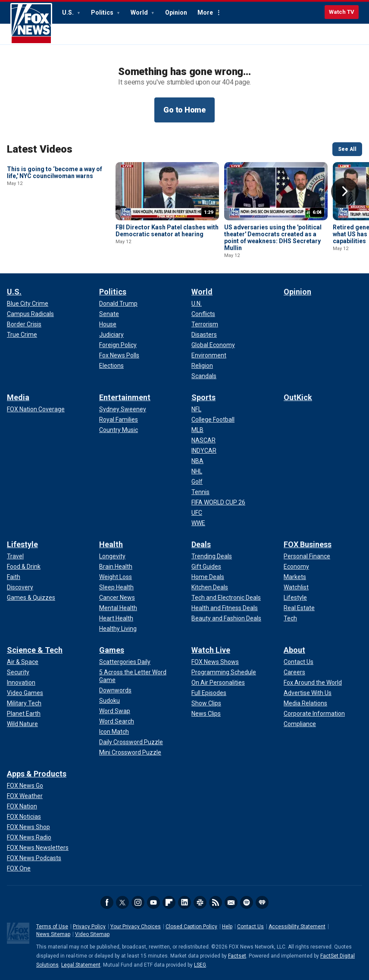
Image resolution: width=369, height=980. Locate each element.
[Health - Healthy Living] (118, 629)
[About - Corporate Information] (314, 714)
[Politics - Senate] (109, 314)
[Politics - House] (108, 324)
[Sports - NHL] (197, 471)
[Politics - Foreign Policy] (118, 345)
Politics (103, 13)
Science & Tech (35, 650)
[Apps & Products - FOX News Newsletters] (38, 848)
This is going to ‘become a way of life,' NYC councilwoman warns (55, 231)
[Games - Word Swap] (115, 711)
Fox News (31, 24)
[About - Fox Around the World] (313, 683)
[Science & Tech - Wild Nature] (22, 724)
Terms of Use (52, 927)
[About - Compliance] (300, 724)
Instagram (138, 902)
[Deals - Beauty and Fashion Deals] (226, 618)
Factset (237, 956)
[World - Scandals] (204, 376)
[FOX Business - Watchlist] (296, 587)
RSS (216, 902)
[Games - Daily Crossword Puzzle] (131, 742)
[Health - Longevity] (112, 556)
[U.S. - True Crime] (22, 335)
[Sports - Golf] (197, 482)
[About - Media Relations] (305, 703)
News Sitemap (53, 934)
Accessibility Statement (297, 927)
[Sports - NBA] (197, 461)
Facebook (107, 902)
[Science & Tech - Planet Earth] (24, 714)
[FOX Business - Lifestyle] (295, 598)
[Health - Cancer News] (117, 598)
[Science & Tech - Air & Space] (23, 662)
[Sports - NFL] (196, 409)
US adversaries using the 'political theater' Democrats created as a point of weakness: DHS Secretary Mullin (273, 238)
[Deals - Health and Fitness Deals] (225, 608)
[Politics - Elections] (111, 366)
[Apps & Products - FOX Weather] (25, 796)
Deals (201, 544)
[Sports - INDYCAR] (204, 451)
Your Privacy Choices (136, 927)
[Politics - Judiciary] (111, 335)
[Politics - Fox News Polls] (119, 355)
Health (111, 544)
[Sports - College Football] (213, 420)
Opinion (176, 13)
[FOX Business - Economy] (296, 567)
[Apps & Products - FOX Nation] (22, 806)
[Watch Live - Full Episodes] (209, 693)
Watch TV (342, 12)
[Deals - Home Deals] (208, 577)
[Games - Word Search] (117, 721)
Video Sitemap (92, 934)
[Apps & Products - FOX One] (19, 868)
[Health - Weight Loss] (116, 577)
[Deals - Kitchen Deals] (210, 587)
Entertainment (125, 397)
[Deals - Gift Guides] (206, 567)
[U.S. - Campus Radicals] (30, 314)
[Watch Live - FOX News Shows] (215, 662)
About (294, 650)
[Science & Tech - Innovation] (21, 683)
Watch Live (211, 650)
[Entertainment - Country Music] (119, 430)
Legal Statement (81, 965)
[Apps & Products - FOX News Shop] (28, 827)
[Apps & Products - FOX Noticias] (24, 817)
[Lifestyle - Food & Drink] (24, 567)
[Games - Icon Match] (114, 732)
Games (112, 650)
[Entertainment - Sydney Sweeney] (123, 409)
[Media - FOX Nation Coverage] (36, 409)
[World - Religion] (202, 366)
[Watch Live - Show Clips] (206, 703)
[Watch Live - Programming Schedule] (224, 672)
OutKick (298, 397)
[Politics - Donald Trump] (118, 304)
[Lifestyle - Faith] (14, 577)
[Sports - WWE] (198, 523)
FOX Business (308, 544)
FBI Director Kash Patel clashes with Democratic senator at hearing (167, 231)
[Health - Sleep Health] (116, 587)
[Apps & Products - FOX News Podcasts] (34, 858)
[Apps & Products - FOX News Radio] (29, 837)
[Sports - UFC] (197, 513)
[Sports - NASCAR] (203, 440)
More (205, 13)
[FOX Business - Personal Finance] (307, 556)
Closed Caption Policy (191, 927)
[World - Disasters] (204, 335)
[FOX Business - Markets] (295, 577)
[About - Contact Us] (299, 662)
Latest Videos (40, 149)
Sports (203, 397)
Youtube (153, 902)
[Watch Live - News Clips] (206, 714)
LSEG (200, 965)
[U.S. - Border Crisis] (24, 324)
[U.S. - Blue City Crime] (28, 304)
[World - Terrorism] (205, 324)
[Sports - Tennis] (200, 492)
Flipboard (169, 902)
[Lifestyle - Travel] (15, 556)
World (140, 13)
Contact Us (250, 927)
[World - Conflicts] (203, 314)
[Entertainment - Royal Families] (119, 420)
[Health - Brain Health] (116, 567)
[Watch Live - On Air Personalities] (218, 683)
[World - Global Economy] (213, 345)
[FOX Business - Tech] (290, 618)
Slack (200, 902)
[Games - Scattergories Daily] (125, 662)
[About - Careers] (294, 672)
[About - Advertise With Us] (308, 693)
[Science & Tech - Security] (18, 672)
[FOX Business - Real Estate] (299, 608)
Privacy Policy (89, 927)
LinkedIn (184, 902)
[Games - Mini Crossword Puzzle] (130, 752)
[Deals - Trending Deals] (212, 556)
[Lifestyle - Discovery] (20, 587)
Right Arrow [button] (345, 191)
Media (18, 397)
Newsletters (231, 902)
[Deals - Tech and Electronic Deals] (226, 598)
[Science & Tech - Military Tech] (24, 703)
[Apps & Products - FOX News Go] (25, 786)
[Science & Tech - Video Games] (25, 693)
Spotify (247, 902)
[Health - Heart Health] (116, 618)
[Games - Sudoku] (109, 701)
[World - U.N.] (197, 304)
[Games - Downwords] (115, 690)
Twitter (122, 902)
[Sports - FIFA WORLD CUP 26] (218, 502)
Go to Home (184, 110)
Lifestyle (22, 544)
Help (227, 927)
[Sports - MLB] (197, 430)
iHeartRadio (262, 902)
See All (347, 149)
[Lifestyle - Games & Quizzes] (31, 598)
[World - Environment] (209, 355)
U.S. (69, 13)
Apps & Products (37, 774)
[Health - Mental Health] (118, 608)
